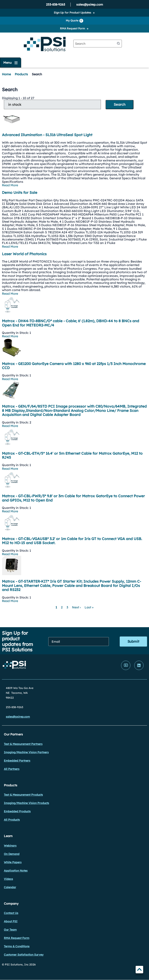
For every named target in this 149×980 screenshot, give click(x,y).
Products (21, 74)
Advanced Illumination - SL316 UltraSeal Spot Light (47, 135)
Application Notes (16, 871)
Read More (10, 185)
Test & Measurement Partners (23, 744)
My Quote (74, 21)
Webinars (10, 846)
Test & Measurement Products (23, 795)
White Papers (13, 862)
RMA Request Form (72, 28)
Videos (8, 879)
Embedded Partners (17, 761)
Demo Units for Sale (20, 192)
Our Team (10, 930)
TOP (139, 970)
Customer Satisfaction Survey (24, 955)
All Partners (12, 769)
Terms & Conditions (17, 946)
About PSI (11, 921)
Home (6, 74)
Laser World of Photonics (24, 254)
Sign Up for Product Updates (72, 13)
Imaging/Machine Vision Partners (26, 752)
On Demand (12, 854)
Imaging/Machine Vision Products (26, 803)
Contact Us (11, 913)
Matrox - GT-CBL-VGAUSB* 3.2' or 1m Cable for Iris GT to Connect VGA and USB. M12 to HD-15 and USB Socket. (72, 541)
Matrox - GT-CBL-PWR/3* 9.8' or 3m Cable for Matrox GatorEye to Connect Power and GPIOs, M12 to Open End (73, 498)
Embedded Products (17, 811)
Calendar (10, 887)
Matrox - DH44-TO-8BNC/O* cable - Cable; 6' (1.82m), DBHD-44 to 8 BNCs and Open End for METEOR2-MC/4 (71, 323)
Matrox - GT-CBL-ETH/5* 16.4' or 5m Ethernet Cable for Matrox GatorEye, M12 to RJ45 (72, 455)
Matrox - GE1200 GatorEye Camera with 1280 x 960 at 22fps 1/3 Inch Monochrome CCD (74, 366)
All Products (12, 820)
